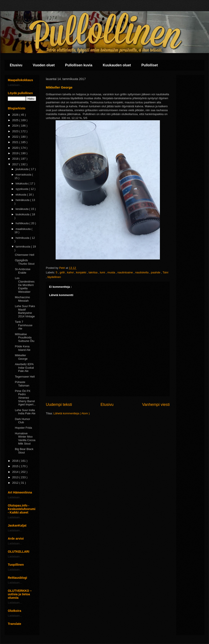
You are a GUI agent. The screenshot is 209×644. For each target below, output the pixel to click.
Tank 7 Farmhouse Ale (24, 325)
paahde (156, 272)
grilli (63, 272)
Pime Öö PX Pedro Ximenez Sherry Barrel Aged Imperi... (25, 398)
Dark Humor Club (22, 421)
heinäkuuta (23, 200)
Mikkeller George (21, 357)
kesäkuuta (22, 209)
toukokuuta (23, 214)
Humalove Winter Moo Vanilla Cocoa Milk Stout (25, 438)
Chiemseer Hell (24, 255)
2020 (16, 148)
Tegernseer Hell (25, 377)
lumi (103, 272)
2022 (16, 137)
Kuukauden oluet (117, 65)
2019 (16, 153)
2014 (16, 472)
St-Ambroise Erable (23, 271)
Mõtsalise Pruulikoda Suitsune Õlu (24, 338)
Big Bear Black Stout (24, 451)
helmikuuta (23, 238)
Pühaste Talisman (22, 384)
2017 (16, 164)
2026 (16, 115)
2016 (16, 461)
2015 (16, 466)
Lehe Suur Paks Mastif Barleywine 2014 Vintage (25, 311)
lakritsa (94, 272)
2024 (16, 126)
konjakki (82, 272)
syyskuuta (22, 189)
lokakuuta (22, 183)
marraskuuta (24, 175)
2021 (16, 142)
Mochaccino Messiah (22, 299)
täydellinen (54, 277)
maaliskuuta (24, 229)
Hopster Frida (23, 428)
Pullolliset (150, 65)
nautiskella (142, 272)
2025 (16, 120)
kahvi (71, 272)
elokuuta (21, 195)
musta (112, 272)
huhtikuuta (23, 223)
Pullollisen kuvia (79, 65)
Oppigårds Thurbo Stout (25, 262)
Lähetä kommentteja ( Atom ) (72, 413)
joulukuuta (22, 169)
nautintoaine (126, 272)
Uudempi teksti (59, 405)
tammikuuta (23, 247)
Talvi (166, 272)
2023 (16, 131)
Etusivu (16, 65)
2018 (16, 159)
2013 (16, 477)
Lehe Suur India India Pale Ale (25, 412)
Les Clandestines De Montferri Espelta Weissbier (25, 285)
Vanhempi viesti (156, 405)
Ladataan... (15, 85)
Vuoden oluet (44, 65)
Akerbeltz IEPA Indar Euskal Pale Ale (24, 368)
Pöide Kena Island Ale (22, 348)
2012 (16, 483)
